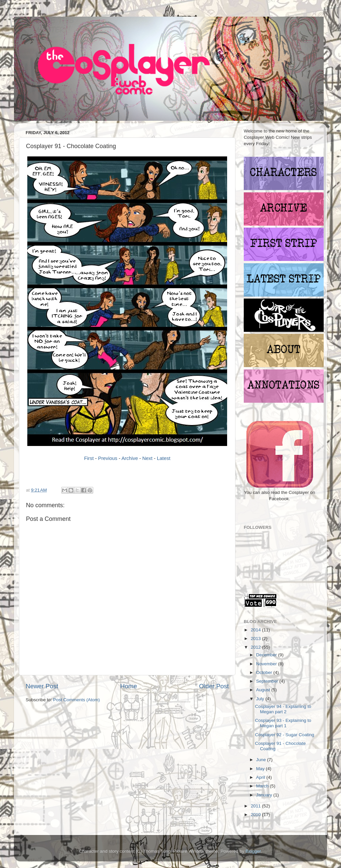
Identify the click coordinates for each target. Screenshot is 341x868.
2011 (256, 806)
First (89, 458)
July (261, 699)
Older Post (214, 686)
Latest (164, 458)
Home (129, 686)
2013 (256, 639)
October (265, 672)
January (265, 795)
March (263, 786)
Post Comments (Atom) (77, 700)
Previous (108, 458)
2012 (256, 647)
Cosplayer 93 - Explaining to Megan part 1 (283, 723)
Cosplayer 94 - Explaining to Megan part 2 (283, 709)
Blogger (253, 851)
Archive (130, 458)
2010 (256, 815)
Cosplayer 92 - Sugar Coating (285, 735)
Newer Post (42, 686)
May (261, 769)
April (261, 777)
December (267, 655)
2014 (256, 630)
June (262, 760)
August (264, 690)
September (268, 681)
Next (147, 458)
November (267, 664)
